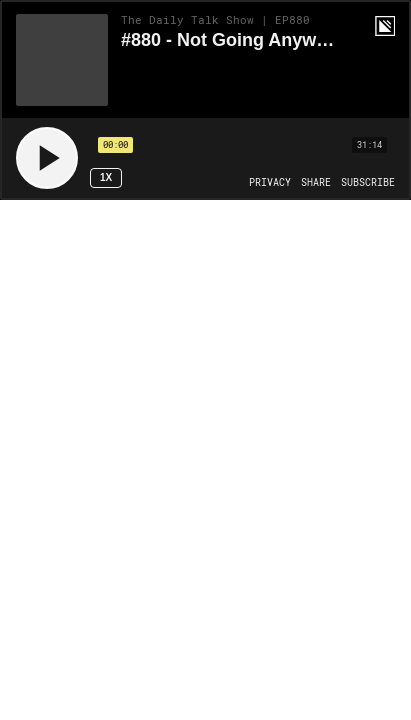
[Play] (47, 158)
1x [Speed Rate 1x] (106, 177)
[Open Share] (316, 183)
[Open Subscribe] (368, 183)
